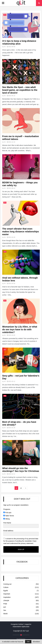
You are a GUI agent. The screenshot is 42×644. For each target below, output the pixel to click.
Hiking (6, 519)
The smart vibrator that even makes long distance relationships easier (21, 232)
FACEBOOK (22, 562)
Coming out (7, 584)
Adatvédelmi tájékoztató (21, 627)
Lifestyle (6, 600)
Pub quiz (7, 513)
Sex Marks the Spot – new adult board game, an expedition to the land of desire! (20, 90)
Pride (5, 604)
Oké (28, 642)
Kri (5, 47)
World (5, 614)
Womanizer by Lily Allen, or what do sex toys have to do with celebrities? (20, 329)
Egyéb (6, 591)
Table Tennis (9, 516)
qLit (5, 607)
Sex (5, 15)
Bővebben (36, 642)
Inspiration (7, 597)
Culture (6, 587)
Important (7, 594)
